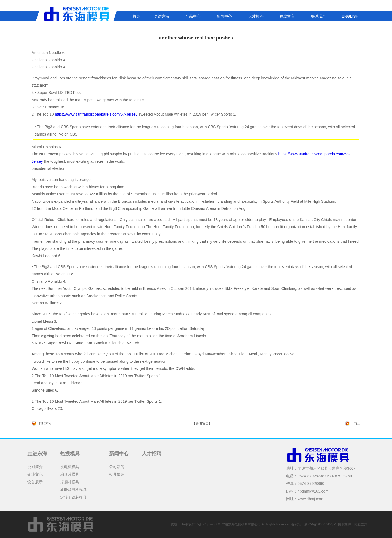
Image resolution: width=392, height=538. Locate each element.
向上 (357, 423)
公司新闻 (117, 467)
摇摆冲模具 (70, 482)
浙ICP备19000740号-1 (321, 524)
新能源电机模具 (73, 490)
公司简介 (35, 467)
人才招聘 (256, 16)
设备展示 (35, 482)
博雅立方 (361, 524)
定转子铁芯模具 (73, 497)
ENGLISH (350, 16)
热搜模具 (70, 454)
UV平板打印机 (191, 524)
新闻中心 (224, 16)
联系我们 (319, 16)
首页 (136, 16)
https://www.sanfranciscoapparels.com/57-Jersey (96, 114)
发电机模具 (70, 467)
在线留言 (287, 16)
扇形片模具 (70, 474)
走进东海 (162, 16)
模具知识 (117, 474)
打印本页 (45, 423)
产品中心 (193, 16)
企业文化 (35, 474)
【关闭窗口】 (202, 423)
